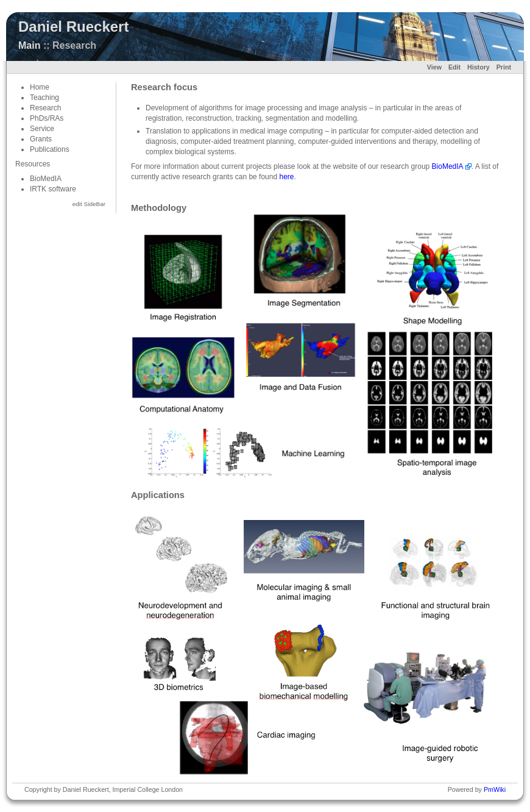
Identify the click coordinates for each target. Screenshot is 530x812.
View (434, 67)
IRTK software (53, 189)
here (286, 177)
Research (45, 108)
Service (42, 129)
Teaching (44, 98)
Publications (50, 149)
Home (40, 87)
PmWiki (495, 789)
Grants (41, 139)
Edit (454, 67)
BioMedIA (46, 179)
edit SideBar (89, 204)
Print (504, 67)
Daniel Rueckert (73, 27)
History (479, 67)
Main (29, 45)
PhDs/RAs (47, 118)
